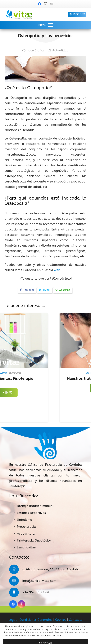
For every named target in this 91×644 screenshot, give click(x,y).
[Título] (52, 4)
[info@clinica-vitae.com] (16, 581)
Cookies (61, 620)
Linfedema (25, 520)
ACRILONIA (55, 637)
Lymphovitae (26, 547)
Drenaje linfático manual (35, 506)
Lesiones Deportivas (31, 513)
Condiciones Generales (36, 620)
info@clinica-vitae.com (39, 581)
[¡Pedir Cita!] (77, 14)
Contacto (76, 620)
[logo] (19, 14)
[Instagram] (46, 4)
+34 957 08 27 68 (36, 592)
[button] (45, 25)
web (57, 270)
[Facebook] (39, 4)
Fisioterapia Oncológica (34, 540)
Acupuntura (26, 534)
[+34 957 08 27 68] (16, 592)
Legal (13, 620)
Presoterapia (26, 527)
